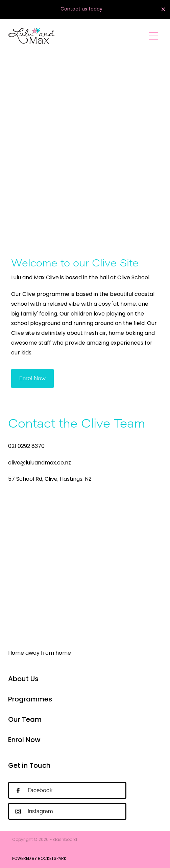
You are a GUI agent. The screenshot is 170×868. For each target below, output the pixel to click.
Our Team (25, 720)
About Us (23, 679)
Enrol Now (24, 740)
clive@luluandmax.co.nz (40, 463)
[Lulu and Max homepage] (77, 36)
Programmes (30, 700)
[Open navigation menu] (153, 36)
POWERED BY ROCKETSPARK (39, 859)
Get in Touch (29, 766)
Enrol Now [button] (32, 378)
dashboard (65, 840)
